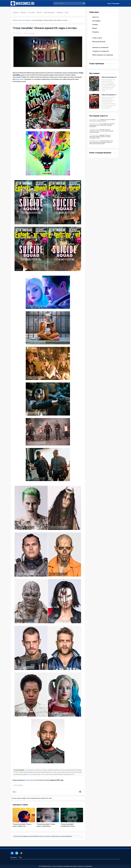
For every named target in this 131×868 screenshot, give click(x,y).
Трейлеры (60, 12)
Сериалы (16, 12)
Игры (66, 12)
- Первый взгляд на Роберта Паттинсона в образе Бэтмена (102, 120)
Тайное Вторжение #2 (109, 77)
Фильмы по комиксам (100, 47)
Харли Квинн (20, 79)
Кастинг (39, 12)
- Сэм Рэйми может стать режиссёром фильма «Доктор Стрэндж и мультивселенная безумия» (101, 142)
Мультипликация (49, 12)
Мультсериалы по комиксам (103, 55)
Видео (95, 28)
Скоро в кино (97, 38)
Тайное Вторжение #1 (109, 95)
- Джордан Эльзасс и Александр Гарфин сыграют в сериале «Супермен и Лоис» (100, 137)
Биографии (96, 21)
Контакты (14, 857)
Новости (26, 33)
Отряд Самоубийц (31, 780)
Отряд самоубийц (19, 770)
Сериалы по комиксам (101, 51)
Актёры (95, 25)
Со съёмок (31, 12)
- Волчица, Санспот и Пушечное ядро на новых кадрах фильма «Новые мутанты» (101, 131)
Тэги (20, 857)
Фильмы (23, 12)
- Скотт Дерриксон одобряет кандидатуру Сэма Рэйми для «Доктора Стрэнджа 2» (102, 125)
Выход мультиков (99, 42)
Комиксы (96, 32)
